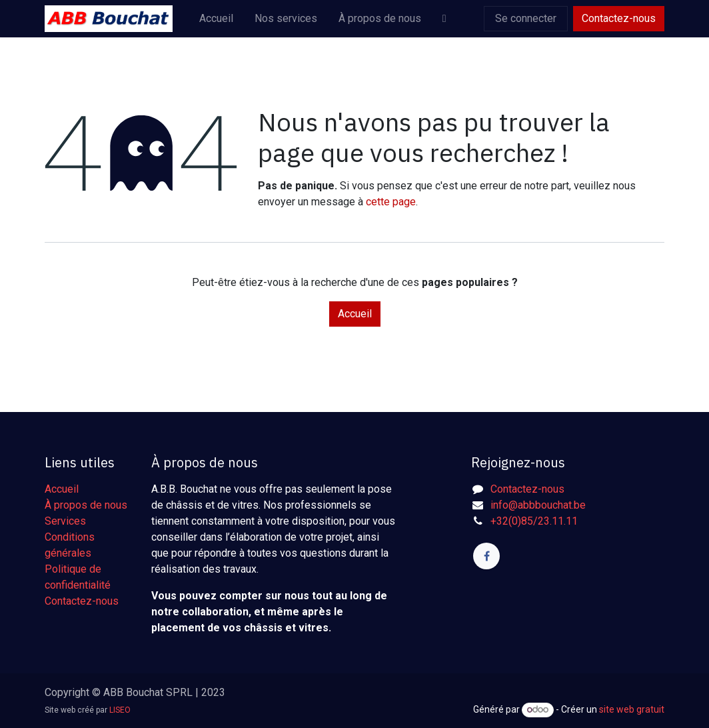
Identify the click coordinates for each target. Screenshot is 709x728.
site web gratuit (632, 709)
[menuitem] (216, 19)
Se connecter (526, 18)
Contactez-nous (619, 18)
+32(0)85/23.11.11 (534, 521)
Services (65, 521)
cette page (391, 202)
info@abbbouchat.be (538, 505)
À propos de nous (86, 505)
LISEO (120, 710)
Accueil (355, 314)
